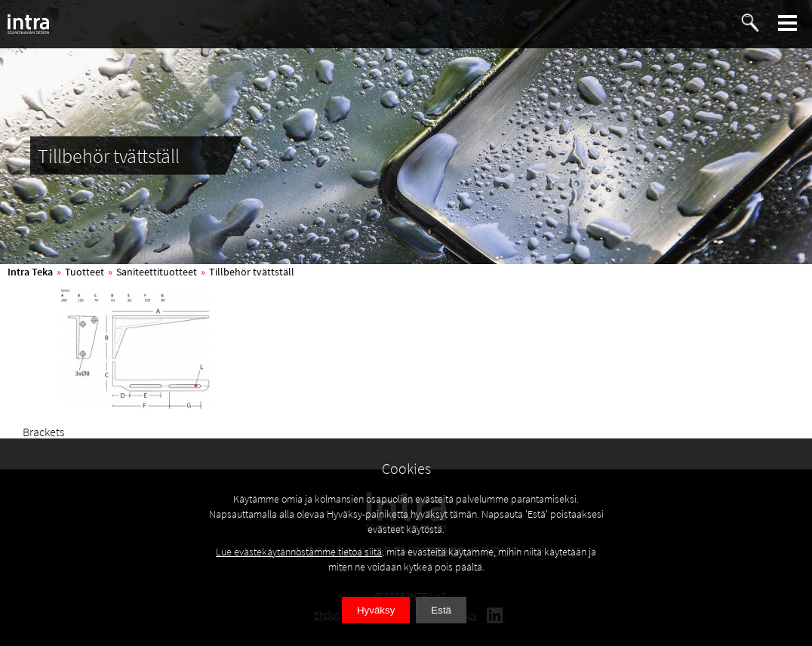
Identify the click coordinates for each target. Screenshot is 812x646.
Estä (441, 610)
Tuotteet (85, 272)
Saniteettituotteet (157, 272)
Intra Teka (30, 272)
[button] (788, 23)
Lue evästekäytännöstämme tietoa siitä (299, 552)
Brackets (43, 432)
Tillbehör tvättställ (252, 272)
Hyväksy (376, 610)
